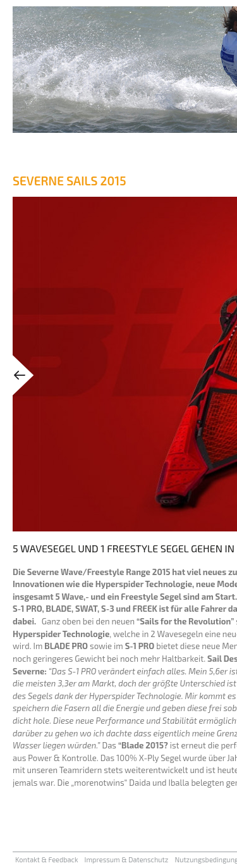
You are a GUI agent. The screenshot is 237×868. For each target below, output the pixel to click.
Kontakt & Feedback (47, 859)
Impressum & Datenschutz (127, 859)
